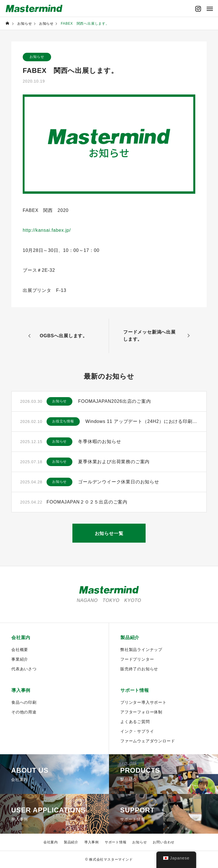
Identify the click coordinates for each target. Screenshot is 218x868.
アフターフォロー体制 (141, 712)
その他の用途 (24, 712)
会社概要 (20, 650)
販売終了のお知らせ (139, 669)
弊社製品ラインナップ (141, 650)
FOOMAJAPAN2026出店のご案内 (115, 401)
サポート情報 (135, 690)
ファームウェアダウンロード (148, 741)
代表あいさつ (24, 669)
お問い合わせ (164, 842)
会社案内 (21, 638)
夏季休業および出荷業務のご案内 (114, 462)
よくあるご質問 (135, 722)
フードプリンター (137, 659)
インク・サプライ (137, 731)
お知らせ (37, 57)
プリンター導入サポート (143, 702)
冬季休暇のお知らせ (99, 442)
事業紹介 (20, 659)
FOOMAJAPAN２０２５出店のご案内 (87, 502)
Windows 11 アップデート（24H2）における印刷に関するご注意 (142, 421)
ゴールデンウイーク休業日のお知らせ (119, 482)
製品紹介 (130, 638)
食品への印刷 (24, 702)
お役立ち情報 (63, 422)
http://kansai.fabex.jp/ (47, 230)
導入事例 (21, 690)
